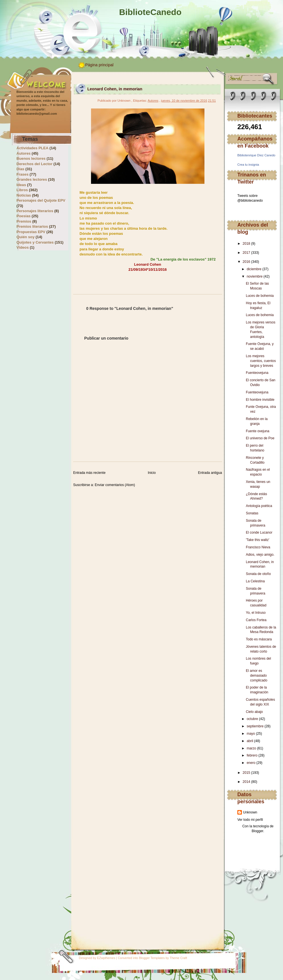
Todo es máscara (259, 639)
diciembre (254, 269)
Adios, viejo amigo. (260, 555)
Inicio (152, 473)
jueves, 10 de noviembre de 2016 (184, 101)
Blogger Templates (152, 958)
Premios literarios (32, 226)
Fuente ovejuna (258, 431)
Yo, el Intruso (256, 613)
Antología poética (259, 506)
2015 (247, 773)
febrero (252, 755)
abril (250, 741)
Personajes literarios (35, 211)
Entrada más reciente (89, 473)
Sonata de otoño (258, 574)
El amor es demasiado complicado (257, 676)
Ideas (21, 185)
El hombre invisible (260, 400)
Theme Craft (178, 958)
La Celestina (255, 581)
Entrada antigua (210, 473)
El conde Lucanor (259, 532)
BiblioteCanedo (150, 12)
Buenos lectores (31, 158)
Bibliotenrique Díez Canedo (256, 155)
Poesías (24, 216)
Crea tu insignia (248, 165)
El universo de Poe (260, 438)
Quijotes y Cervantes (35, 242)
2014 (247, 782)
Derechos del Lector (34, 164)
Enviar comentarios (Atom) (115, 485)
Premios (24, 221)
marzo (251, 748)
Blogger (257, 831)
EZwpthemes (106, 958)
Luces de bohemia (260, 296)
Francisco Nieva (258, 547)
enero (251, 763)
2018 (247, 244)
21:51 (212, 101)
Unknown (250, 812)
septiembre (255, 726)
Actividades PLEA (32, 148)
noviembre (255, 276)
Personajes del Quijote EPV (41, 200)
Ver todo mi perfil (250, 820)
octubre (252, 719)
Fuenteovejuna (257, 373)
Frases (23, 174)
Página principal (100, 65)
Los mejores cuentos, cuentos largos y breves (261, 361)
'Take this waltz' (258, 540)
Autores (24, 153)
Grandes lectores (32, 179)
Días (20, 169)
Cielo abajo (254, 712)
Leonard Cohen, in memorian (115, 89)
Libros (22, 190)
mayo (251, 734)
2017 (247, 253)
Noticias (24, 195)
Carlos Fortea (256, 620)
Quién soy (26, 237)
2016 (247, 262)
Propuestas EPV (31, 232)
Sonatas (252, 513)
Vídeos (23, 247)
